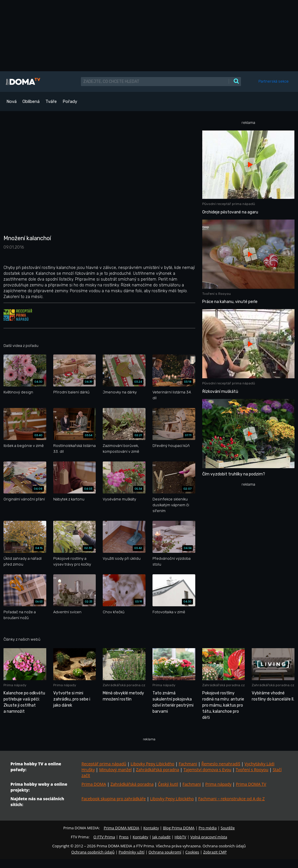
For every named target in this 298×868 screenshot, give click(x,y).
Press (124, 837)
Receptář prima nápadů (104, 764)
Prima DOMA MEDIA (121, 828)
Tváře (51, 101)
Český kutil (168, 784)
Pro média (207, 828)
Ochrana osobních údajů (93, 852)
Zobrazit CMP (215, 852)
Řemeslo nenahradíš (221, 764)
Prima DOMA (94, 784)
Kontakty (151, 828)
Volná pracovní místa (209, 837)
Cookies (192, 852)
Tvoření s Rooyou (252, 770)
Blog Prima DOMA (179, 828)
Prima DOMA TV (251, 784)
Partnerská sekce (274, 81)
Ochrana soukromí (165, 852)
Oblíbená (31, 101)
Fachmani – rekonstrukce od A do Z (232, 799)
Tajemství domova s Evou (207, 770)
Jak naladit (161, 837)
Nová (11, 101)
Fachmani (188, 764)
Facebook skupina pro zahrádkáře (114, 799)
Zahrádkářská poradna (157, 770)
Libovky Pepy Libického (152, 764)
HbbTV (180, 837)
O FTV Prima (104, 837)
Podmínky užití (131, 852)
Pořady (70, 101)
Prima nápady (218, 784)
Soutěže (228, 828)
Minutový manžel (116, 770)
